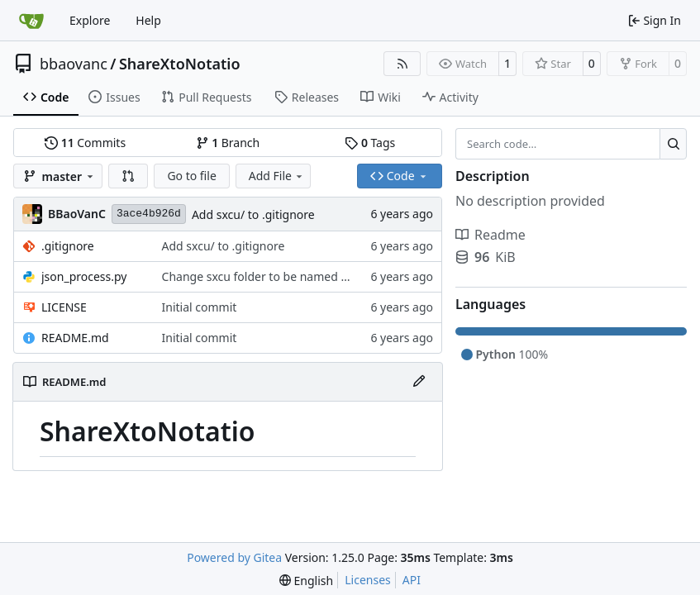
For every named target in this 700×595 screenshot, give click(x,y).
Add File (277, 176)
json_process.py (84, 276)
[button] (128, 176)
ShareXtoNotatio (180, 64)
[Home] (31, 21)
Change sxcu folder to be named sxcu (264, 276)
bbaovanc (74, 64)
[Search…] (673, 144)
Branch (228, 143)
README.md (75, 338)
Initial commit (200, 307)
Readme (490, 235)
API (412, 580)
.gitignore (68, 246)
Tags (370, 143)
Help (148, 20)
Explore (90, 20)
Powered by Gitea (234, 557)
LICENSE (64, 307)
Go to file (191, 176)
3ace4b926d (149, 214)
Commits (85, 143)
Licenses (368, 580)
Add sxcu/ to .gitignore (253, 214)
